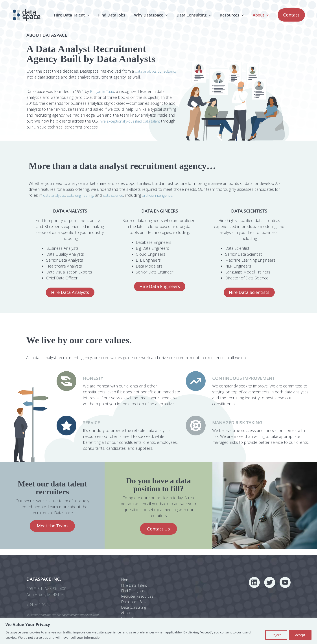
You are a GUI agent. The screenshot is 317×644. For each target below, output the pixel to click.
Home (124, 576)
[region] (158, 631)
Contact (125, 617)
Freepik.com (48, 617)
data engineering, (84, 195)
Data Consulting (196, 15)
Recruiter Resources (136, 594)
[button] (291, 15)
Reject (276, 635)
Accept (300, 635)
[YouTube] (285, 578)
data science (120, 195)
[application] (92, 15)
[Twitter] (270, 578)
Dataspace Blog (132, 600)
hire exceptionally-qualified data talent (134, 121)
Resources (233, 15)
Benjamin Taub (103, 91)
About (261, 15)
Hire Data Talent (76, 15)
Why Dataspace (154, 15)
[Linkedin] (254, 578)
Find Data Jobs (116, 15)
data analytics (55, 195)
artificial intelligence (167, 195)
